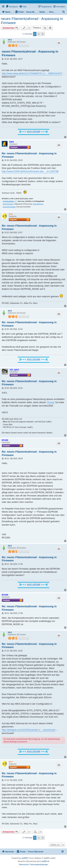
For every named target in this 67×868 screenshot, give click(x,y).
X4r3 (10, 40)
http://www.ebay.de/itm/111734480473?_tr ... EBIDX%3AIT (32, 73)
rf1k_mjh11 (14, 370)
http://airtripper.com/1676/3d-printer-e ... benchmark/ (29, 730)
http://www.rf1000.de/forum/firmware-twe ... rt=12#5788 (30, 171)
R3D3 (12, 142)
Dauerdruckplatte (9, 207)
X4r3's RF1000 (33, 132)
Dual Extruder (8, 204)
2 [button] (39, 34)
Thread (50, 402)
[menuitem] (12, 7)
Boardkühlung (38, 204)
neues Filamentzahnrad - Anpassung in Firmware (32, 21)
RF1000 (5, 440)
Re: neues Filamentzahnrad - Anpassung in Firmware (29, 155)
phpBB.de (45, 861)
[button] (43, 34)
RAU (11, 214)
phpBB (24, 858)
